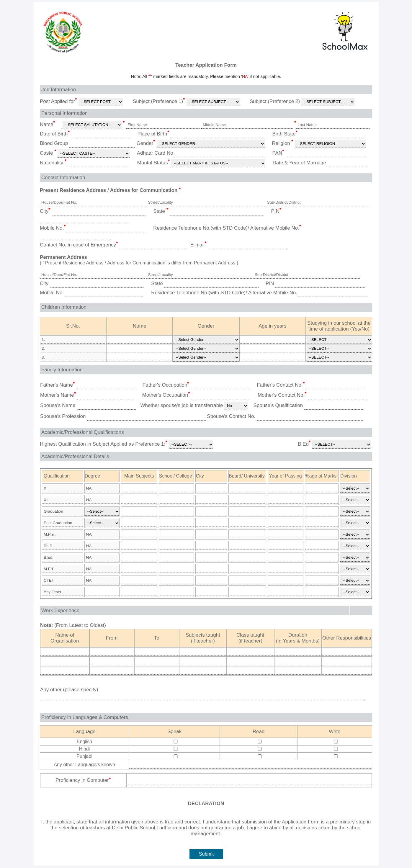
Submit (206, 854)
